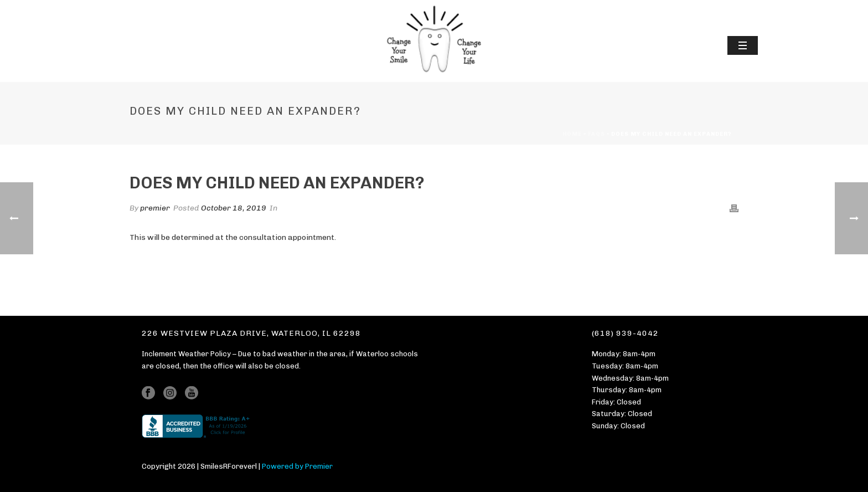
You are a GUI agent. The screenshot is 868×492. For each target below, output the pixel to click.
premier (155, 208)
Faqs (596, 134)
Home (572, 134)
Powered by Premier (297, 466)
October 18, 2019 (234, 208)
